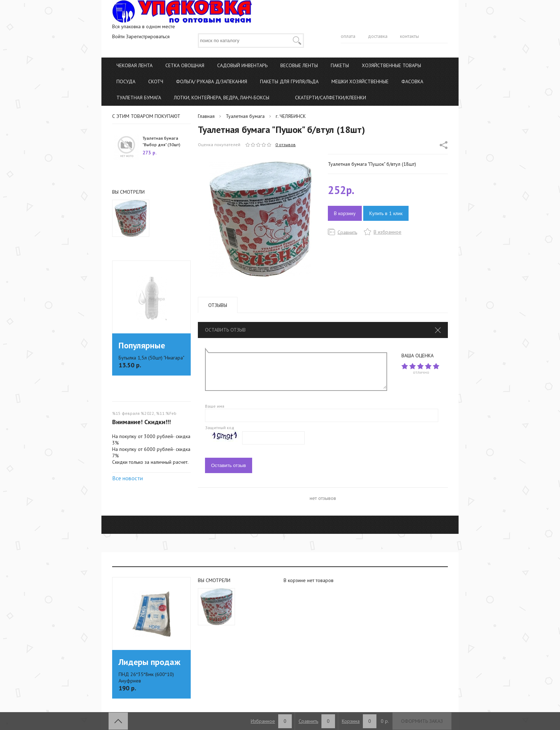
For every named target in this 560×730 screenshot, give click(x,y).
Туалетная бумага (139, 98)
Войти (118, 36)
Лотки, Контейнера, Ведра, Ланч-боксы (222, 98)
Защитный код (220, 428)
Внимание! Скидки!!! (141, 422)
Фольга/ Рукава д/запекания (212, 81)
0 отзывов (286, 145)
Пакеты (340, 65)
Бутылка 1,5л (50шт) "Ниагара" (151, 358)
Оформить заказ (422, 721)
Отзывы (218, 305)
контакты (409, 36)
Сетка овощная (185, 65)
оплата (348, 36)
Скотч (156, 81)
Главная (206, 116)
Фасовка (412, 81)
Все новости (127, 478)
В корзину (345, 213)
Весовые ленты (299, 65)
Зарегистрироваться (148, 36)
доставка (378, 36)
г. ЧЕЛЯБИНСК (291, 116)
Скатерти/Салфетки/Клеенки (331, 98)
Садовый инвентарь (242, 65)
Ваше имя (215, 406)
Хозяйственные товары (391, 65)
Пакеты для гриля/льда (289, 81)
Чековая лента (134, 65)
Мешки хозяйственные (360, 81)
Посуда (126, 81)
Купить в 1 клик (386, 213)
